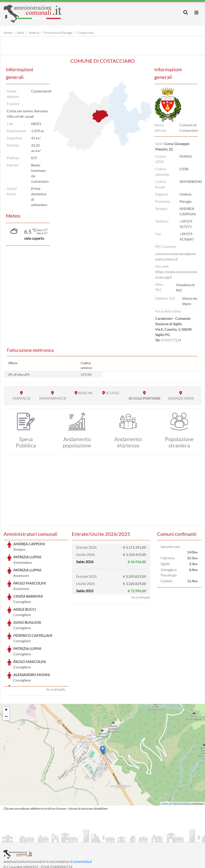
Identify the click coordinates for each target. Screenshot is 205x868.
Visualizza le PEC (185, 287)
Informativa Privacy (59, 838)
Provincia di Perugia (58, 33)
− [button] (6, 683)
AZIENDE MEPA (181, 398)
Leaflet (165, 770)
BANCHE (85, 393)
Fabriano (168, 558)
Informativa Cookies (92, 838)
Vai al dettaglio (56, 656)
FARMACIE (22, 398)
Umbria (34, 33)
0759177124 (171, 340)
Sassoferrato (170, 547)
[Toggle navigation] (186, 13)
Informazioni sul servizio (22, 838)
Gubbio (166, 581)
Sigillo (165, 564)
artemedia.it (83, 828)
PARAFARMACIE (53, 398)
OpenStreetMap (182, 770)
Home (8, 33)
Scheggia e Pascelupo (169, 572)
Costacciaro (85, 33)
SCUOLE (113, 393)
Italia (20, 33)
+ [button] (6, 676)
